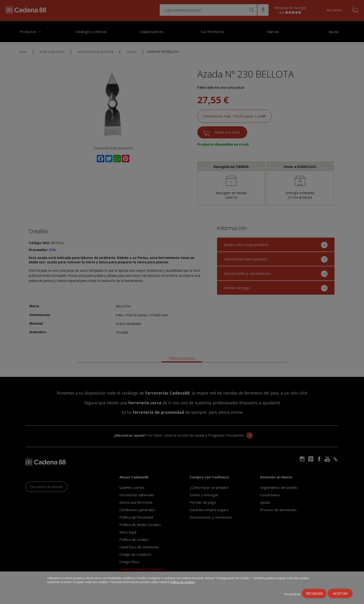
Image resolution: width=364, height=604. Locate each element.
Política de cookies (182, 582)
